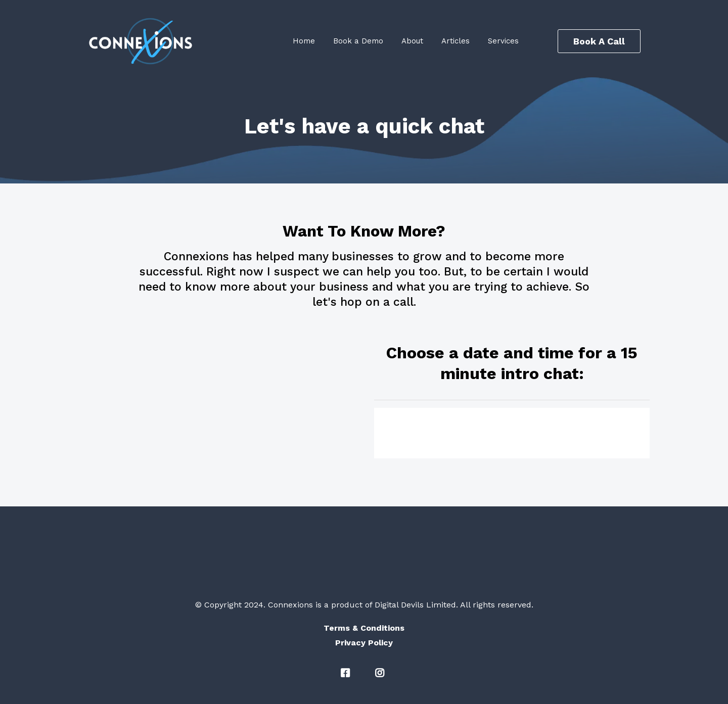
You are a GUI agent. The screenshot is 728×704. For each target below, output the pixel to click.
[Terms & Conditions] (364, 628)
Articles (456, 41)
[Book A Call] (599, 41)
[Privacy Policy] (364, 643)
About (412, 41)
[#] (347, 673)
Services (503, 41)
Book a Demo (358, 41)
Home (304, 41)
